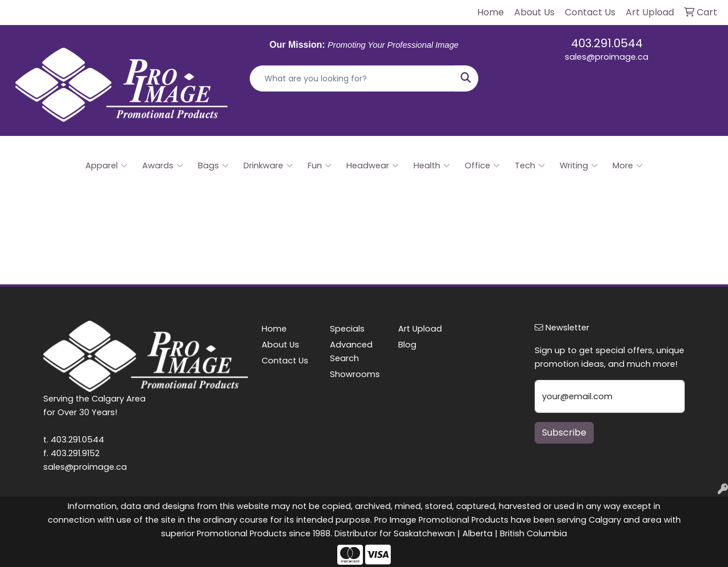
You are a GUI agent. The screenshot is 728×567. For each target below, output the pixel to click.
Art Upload (420, 329)
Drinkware (268, 165)
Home (274, 329)
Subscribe (564, 433)
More (628, 165)
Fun (320, 165)
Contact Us (285, 361)
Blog (407, 345)
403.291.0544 (607, 43)
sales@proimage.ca (607, 57)
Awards (163, 165)
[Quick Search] (352, 78)
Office (482, 165)
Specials (347, 329)
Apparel (106, 165)
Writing (579, 165)
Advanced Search (351, 351)
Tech (530, 165)
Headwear (373, 165)
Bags (213, 165)
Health (432, 165)
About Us (280, 345)
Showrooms (355, 374)
